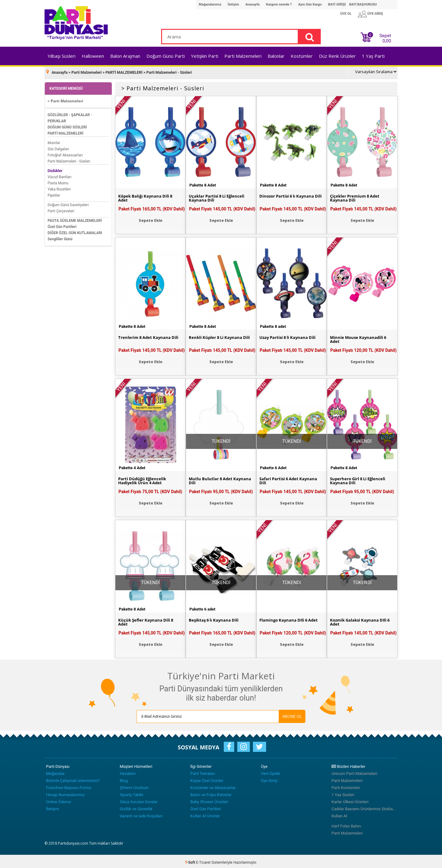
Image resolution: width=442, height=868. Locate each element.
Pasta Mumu (58, 181)
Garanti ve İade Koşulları (141, 814)
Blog (124, 778)
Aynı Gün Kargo (310, 4)
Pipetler (54, 193)
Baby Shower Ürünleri (209, 800)
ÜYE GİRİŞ (375, 14)
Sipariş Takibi (132, 793)
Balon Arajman (125, 56)
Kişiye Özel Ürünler (207, 778)
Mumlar (54, 141)
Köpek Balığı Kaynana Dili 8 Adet (147, 197)
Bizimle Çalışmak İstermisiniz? (73, 778)
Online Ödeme (58, 800)
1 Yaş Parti (373, 56)
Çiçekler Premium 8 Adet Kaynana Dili (356, 197)
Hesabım (128, 771)
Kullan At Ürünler (205, 814)
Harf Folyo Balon (346, 824)
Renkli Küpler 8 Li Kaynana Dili (221, 336)
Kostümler (302, 56)
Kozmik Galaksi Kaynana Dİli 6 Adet (362, 621)
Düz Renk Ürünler (337, 56)
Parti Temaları (203, 771)
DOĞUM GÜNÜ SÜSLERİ (67, 125)
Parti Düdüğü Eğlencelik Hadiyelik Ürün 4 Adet (143, 479)
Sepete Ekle (151, 218)
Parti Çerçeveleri (61, 209)
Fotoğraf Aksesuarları (65, 153)
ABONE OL (270, 714)
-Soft (191, 860)
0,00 (387, 41)
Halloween (93, 56)
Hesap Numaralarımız (65, 793)
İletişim (233, 4)
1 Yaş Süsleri (343, 793)
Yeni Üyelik (270, 771)
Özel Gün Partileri (62, 225)
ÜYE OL (346, 14)
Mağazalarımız (210, 4)
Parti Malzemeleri (243, 56)
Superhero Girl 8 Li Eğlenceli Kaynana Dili (359, 479)
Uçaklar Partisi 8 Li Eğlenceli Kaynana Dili (218, 197)
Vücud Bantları (60, 175)
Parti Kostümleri (346, 786)
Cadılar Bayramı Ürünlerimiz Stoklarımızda (364, 807)
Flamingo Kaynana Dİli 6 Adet (291, 619)
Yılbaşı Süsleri (62, 56)
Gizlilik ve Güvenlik (136, 807)
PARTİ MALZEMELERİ (66, 131)
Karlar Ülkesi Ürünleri (350, 800)
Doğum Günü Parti (166, 56)
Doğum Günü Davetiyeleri (68, 203)
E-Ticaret (203, 860)
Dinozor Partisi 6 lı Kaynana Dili (288, 197)
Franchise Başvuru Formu (69, 786)
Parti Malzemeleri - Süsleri (69, 159)
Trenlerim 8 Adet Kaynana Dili (150, 336)
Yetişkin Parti (205, 56)
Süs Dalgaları (58, 147)
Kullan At (339, 814)
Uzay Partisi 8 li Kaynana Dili (289, 336)
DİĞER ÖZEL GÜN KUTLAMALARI (75, 231)
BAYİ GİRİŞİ (337, 4)
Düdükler (55, 169)
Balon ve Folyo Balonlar (211, 793)
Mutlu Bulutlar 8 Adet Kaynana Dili (212, 479)
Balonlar (276, 56)
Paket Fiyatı (152, 207)
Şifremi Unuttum (134, 786)
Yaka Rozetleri (59, 187)
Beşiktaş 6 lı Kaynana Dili (215, 619)
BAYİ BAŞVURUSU (363, 4)
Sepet (383, 37)
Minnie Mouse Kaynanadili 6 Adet (360, 338)
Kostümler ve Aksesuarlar (213, 786)
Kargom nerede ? (279, 4)
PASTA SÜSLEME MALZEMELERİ (75, 218)
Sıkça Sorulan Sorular (139, 800)
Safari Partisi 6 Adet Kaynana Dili (290, 479)
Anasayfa (253, 4)
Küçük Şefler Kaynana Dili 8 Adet (147, 621)
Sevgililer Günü (60, 237)
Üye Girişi (269, 778)
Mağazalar (55, 771)
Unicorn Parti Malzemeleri (354, 771)
